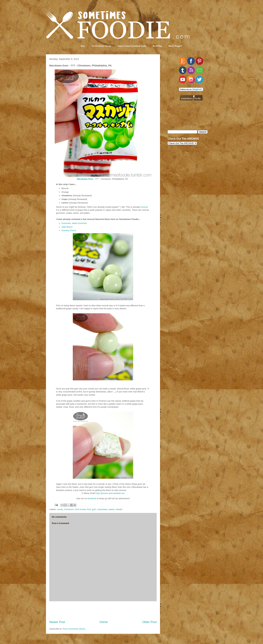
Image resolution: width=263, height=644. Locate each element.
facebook (92, 498)
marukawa (102, 509)
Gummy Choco (69, 230)
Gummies (66, 223)
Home (104, 622)
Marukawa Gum (85, 179)
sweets (119, 509)
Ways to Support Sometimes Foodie (132, 46)
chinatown (69, 509)
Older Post (149, 622)
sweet (112, 509)
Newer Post (57, 622)
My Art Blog (157, 46)
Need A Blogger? (175, 46)
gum (94, 509)
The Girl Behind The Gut (101, 46)
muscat (144, 207)
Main (83, 46)
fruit (89, 509)
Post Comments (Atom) (74, 629)
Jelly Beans (67, 227)
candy (60, 509)
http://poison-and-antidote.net (110, 493)
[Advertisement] (103, 611)
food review (80, 509)
